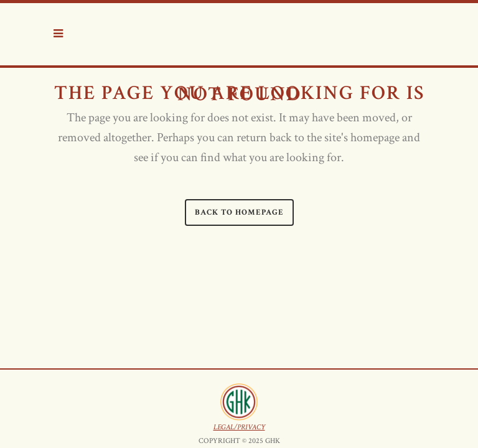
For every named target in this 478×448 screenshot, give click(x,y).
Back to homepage (239, 212)
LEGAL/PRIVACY (239, 359)
